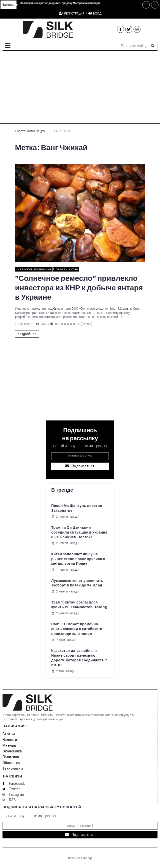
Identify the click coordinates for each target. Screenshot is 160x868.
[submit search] (153, 46)
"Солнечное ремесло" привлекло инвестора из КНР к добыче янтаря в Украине (79, 288)
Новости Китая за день (31, 131)
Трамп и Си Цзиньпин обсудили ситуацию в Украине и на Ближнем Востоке (79, 532)
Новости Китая (65, 269)
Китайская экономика (33, 269)
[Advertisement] (80, 89)
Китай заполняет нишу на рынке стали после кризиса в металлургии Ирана (78, 559)
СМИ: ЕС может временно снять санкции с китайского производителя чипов (77, 629)
